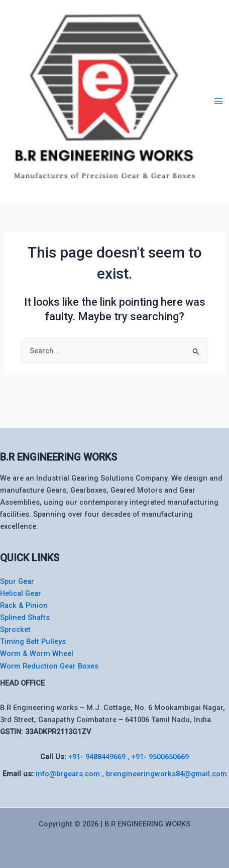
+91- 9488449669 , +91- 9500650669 (129, 757)
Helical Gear (21, 593)
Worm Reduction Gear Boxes (49, 666)
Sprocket (15, 629)
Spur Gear (17, 581)
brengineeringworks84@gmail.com (166, 774)
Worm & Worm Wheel (37, 654)
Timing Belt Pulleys (33, 641)
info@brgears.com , (71, 774)
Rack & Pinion (24, 605)
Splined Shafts (25, 617)
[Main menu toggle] (218, 101)
